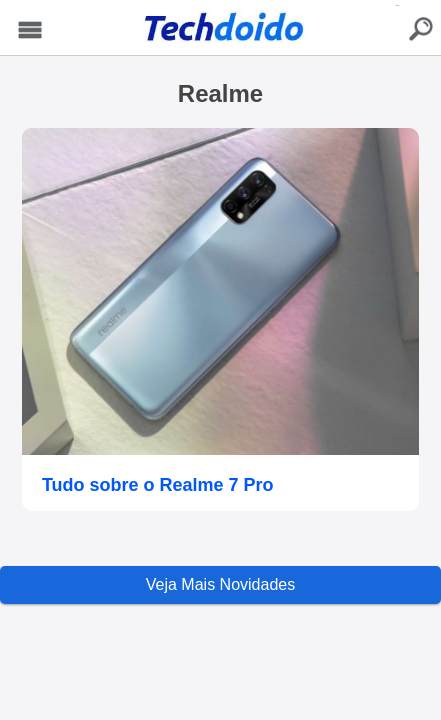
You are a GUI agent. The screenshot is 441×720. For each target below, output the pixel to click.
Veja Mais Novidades (220, 584)
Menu (30, 30)
